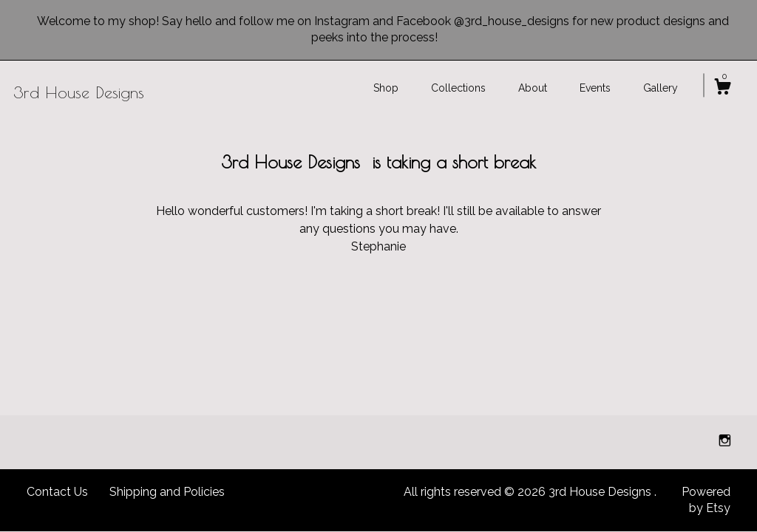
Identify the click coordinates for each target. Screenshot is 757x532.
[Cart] (722, 89)
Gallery (661, 88)
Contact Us (57, 492)
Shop (386, 88)
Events (595, 88)
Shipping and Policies (167, 492)
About (533, 88)
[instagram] (725, 441)
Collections (458, 88)
